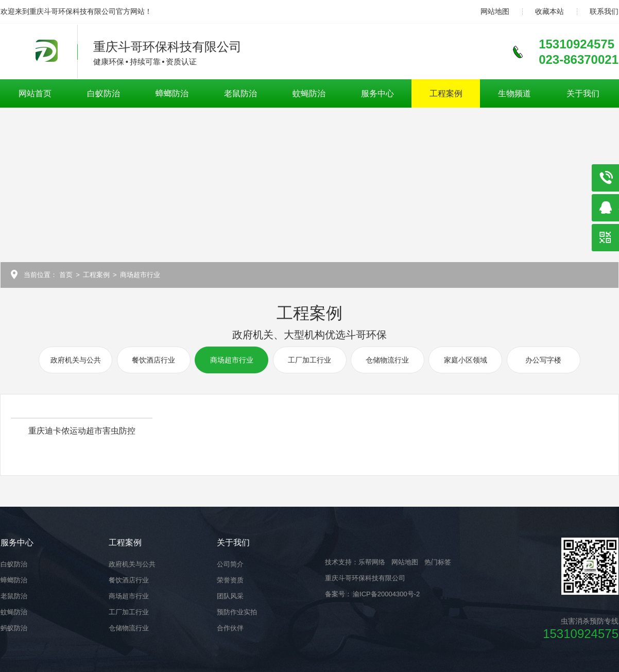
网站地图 (495, 11)
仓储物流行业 (387, 360)
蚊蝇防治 (309, 93)
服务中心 (377, 93)
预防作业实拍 (237, 612)
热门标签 (438, 562)
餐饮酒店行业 (153, 360)
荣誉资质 (230, 580)
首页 (66, 275)
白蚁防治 (104, 93)
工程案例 (446, 93)
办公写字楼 (543, 360)
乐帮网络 (372, 562)
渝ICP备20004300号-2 (386, 594)
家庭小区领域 (466, 360)
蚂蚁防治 (14, 628)
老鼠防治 (240, 93)
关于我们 (583, 93)
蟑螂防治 (172, 93)
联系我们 (604, 11)
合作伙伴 (230, 628)
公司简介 (230, 564)
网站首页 (35, 93)
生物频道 (514, 93)
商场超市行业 (140, 275)
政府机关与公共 (76, 360)
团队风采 (230, 596)
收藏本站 (549, 11)
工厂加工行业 (309, 360)
